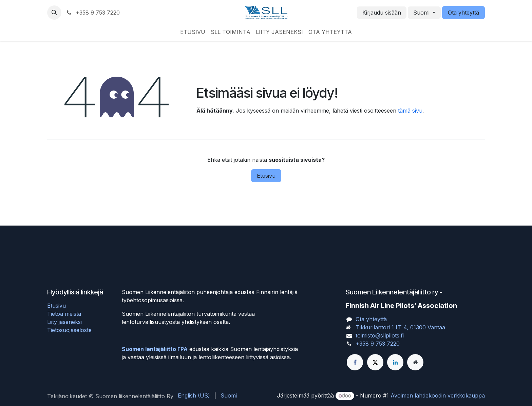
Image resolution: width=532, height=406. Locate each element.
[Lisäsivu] (415, 362)
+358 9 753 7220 (378, 344)
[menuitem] (193, 32)
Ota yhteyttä (463, 13)
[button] (54, 13)
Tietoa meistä (64, 314)
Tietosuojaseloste (69, 330)
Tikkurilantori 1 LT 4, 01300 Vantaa (401, 327)
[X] (375, 362)
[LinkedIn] (395, 362)
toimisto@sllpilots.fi (380, 335)
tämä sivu (410, 111)
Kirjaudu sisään (382, 13)
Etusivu (266, 176)
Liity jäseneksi (64, 322)
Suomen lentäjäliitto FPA (155, 349)
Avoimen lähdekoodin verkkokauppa (438, 395)
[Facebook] (355, 362)
